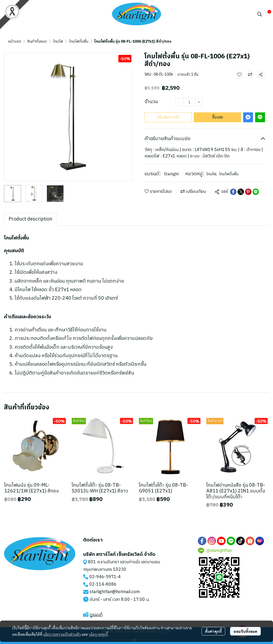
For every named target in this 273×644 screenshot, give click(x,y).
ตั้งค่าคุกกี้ (213, 631)
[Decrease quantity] (179, 102)
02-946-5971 (103, 577)
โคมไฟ (58, 41)
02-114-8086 (103, 584)
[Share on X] (241, 192)
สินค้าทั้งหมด (37, 41)
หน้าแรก (15, 41)
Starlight (171, 174)
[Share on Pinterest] (248, 192)
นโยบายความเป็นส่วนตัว (62, 634)
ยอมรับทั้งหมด (245, 631)
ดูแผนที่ (96, 615)
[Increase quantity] (199, 102)
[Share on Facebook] (233, 192)
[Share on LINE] (256, 192)
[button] (260, 14)
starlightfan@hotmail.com (115, 592)
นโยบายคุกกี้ (98, 634)
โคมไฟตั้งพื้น (79, 41)
